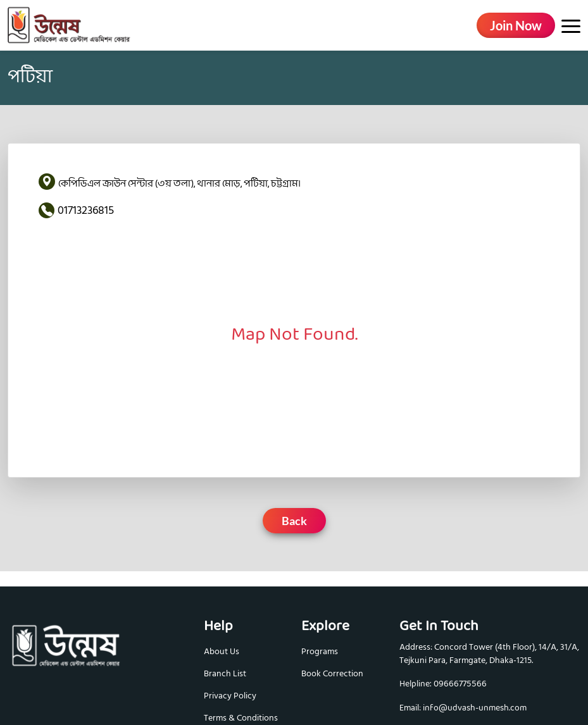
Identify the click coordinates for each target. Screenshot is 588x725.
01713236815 (86, 210)
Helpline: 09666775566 (443, 684)
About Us (222, 651)
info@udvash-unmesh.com (475, 708)
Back (294, 521)
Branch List (225, 673)
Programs (320, 651)
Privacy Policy (230, 696)
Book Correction (332, 673)
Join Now (516, 25)
